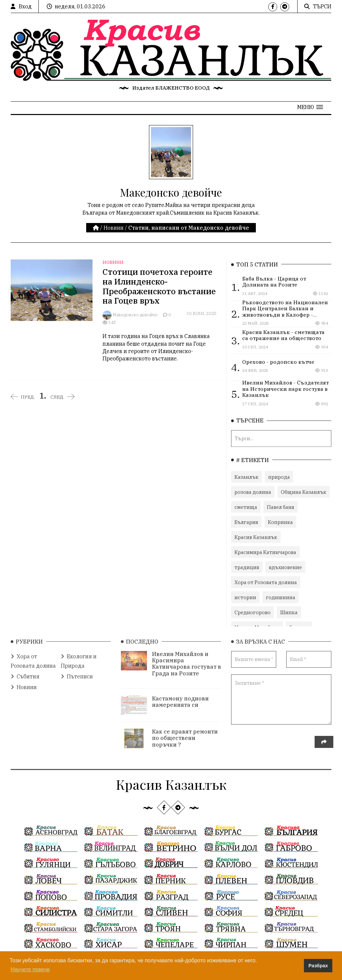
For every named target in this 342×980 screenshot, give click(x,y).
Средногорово (252, 610)
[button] (310, 107)
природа (279, 475)
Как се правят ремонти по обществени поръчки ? (185, 734)
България (246, 520)
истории (245, 595)
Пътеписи (77, 673)
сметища (246, 505)
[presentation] (282, 742)
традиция (247, 565)
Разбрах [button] (318, 966)
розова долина (253, 490)
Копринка (280, 520)
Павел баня (281, 505)
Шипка (289, 610)
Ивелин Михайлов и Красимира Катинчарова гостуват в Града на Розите (187, 660)
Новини (114, 228)
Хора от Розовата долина (266, 580)
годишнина (281, 595)
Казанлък (246, 475)
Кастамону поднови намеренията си (180, 698)
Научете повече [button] (30, 969)
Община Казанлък (304, 490)
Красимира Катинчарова (265, 550)
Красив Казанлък (256, 535)
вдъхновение (285, 565)
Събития (25, 673)
